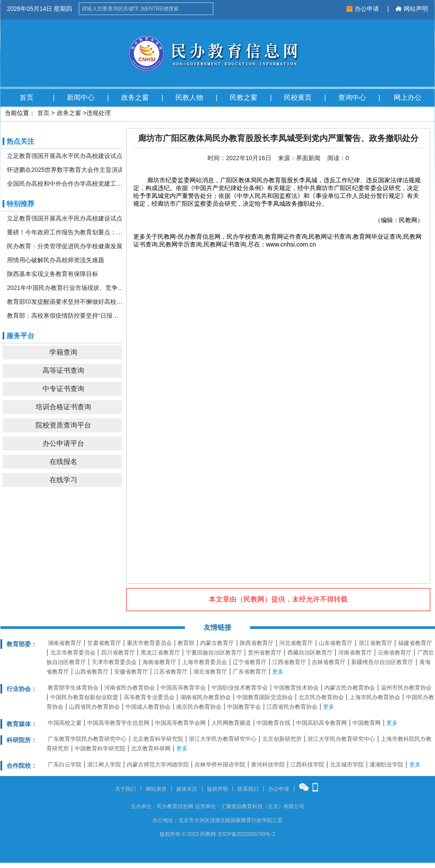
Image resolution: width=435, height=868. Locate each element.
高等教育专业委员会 (149, 697)
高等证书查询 (63, 370)
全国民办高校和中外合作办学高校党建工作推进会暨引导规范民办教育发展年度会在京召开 (66, 184)
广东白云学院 (65, 764)
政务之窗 (135, 97)
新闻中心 (81, 97)
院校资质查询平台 (63, 425)
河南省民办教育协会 (130, 688)
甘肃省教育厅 (104, 643)
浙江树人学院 (104, 764)
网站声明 (412, 9)
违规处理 (99, 113)
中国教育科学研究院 (100, 748)
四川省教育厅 (118, 653)
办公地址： (165, 820)
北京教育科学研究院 (158, 739)
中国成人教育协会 (148, 707)
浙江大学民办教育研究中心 (223, 739)
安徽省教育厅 (131, 672)
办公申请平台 (63, 443)
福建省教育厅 (415, 643)
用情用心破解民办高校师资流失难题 (56, 260)
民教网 (254, 599)
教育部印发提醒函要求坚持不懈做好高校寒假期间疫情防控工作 (66, 302)
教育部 (186, 643)
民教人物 (189, 97)
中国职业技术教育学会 (240, 688)
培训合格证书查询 (63, 407)
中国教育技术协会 (296, 688)
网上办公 (408, 97)
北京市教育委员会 (73, 653)
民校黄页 (298, 97)
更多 (278, 672)
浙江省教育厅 (376, 643)
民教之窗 (244, 97)
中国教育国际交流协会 (265, 697)
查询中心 (352, 97)
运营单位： (208, 806)
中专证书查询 (63, 389)
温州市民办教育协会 (406, 688)
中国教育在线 (274, 723)
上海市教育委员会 (204, 662)
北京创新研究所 (282, 739)
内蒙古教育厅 (217, 643)
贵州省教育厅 (265, 653)
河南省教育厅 (355, 653)
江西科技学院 (307, 764)
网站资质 (156, 789)
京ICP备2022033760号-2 (246, 834)
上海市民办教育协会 (375, 697)
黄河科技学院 (268, 764)
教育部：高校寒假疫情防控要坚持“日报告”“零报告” (66, 316)
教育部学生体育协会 (73, 688)
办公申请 (364, 9)
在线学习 (63, 480)
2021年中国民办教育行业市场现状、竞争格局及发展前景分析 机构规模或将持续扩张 (66, 288)
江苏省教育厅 (171, 672)
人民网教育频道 (231, 723)
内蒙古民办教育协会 (350, 688)
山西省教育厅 (92, 672)
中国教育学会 (244, 707)
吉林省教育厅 (329, 662)
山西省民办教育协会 (94, 707)
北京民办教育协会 (321, 697)
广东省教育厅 (250, 672)
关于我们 (125, 789)
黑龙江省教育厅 (160, 653)
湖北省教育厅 (210, 672)
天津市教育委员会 (114, 662)
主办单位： (144, 806)
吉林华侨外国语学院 (220, 764)
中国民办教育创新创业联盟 (84, 697)
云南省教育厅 (395, 653)
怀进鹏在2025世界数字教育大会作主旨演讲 (65, 170)
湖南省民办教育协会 (206, 697)
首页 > (46, 113)
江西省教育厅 (289, 662)
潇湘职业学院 (386, 764)
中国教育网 (367, 723)
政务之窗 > (72, 113)
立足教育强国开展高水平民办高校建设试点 (65, 156)
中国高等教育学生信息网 (118, 723)
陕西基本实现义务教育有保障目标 (53, 274)
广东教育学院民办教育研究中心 (87, 739)
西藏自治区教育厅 (310, 653)
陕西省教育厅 (257, 643)
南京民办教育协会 (199, 707)
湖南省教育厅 (65, 643)
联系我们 (248, 789)
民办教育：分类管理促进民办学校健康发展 (65, 246)
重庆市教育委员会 (149, 643)
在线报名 (63, 462)
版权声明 (217, 789)
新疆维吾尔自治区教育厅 (382, 662)
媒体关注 (187, 789)
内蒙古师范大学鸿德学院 (158, 764)
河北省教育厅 (296, 643)
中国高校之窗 (65, 723)
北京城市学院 (347, 764)
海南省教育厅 (159, 662)
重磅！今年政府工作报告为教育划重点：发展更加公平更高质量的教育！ (66, 232)
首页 (26, 97)
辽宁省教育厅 (250, 662)
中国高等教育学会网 (180, 723)
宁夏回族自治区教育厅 (214, 653)
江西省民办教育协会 (292, 707)
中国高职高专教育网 (321, 723)
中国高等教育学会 (183, 688)
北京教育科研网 (151, 748)
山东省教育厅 (336, 643)
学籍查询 (63, 352)
